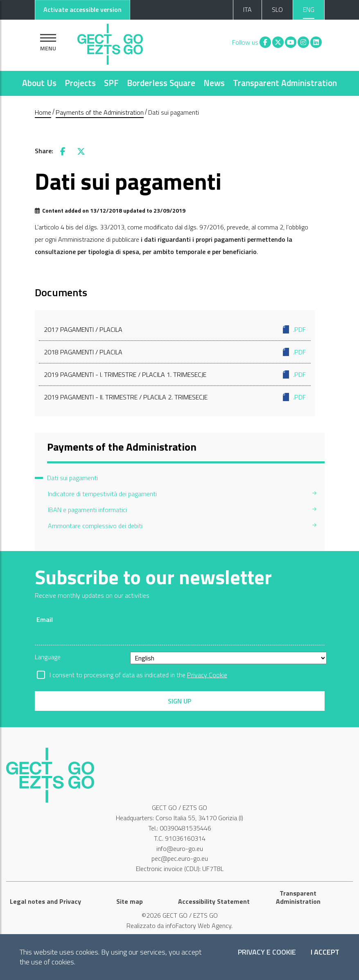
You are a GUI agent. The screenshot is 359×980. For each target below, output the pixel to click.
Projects (80, 83)
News (214, 83)
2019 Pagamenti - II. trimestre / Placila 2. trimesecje (175, 397)
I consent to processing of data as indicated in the (138, 675)
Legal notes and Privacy (45, 901)
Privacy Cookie (207, 675)
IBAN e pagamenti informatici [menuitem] (87, 510)
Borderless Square (161, 83)
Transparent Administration (285, 83)
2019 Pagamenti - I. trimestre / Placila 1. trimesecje (175, 374)
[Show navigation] (48, 42)
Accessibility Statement (214, 901)
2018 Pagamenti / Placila (175, 352)
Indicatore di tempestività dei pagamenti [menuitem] (102, 494)
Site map (130, 901)
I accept (325, 952)
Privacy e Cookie (267, 952)
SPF (111, 83)
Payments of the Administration (100, 112)
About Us (39, 83)
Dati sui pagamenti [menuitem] (72, 478)
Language (48, 657)
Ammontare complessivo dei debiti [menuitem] (95, 526)
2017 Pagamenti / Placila (175, 329)
